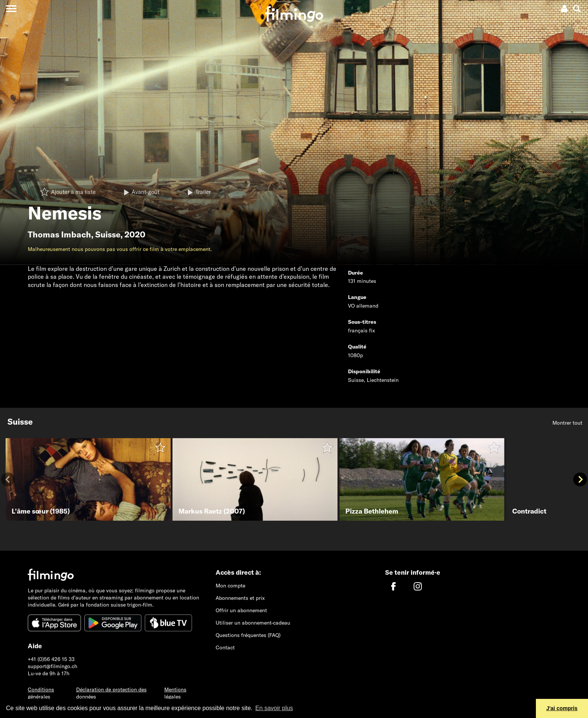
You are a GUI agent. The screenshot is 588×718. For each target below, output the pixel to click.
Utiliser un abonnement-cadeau (253, 623)
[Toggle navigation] (11, 8)
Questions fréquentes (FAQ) (248, 635)
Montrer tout (567, 423)
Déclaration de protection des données (111, 693)
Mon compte (230, 586)
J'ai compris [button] (562, 708)
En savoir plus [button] (274, 708)
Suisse (108, 234)
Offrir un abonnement (241, 610)
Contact (225, 647)
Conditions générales (41, 693)
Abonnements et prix (240, 598)
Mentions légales (175, 693)
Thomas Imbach (59, 234)
